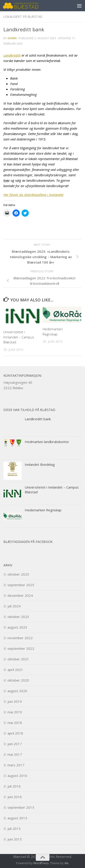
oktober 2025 (18, 574)
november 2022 (20, 638)
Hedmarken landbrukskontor (47, 442)
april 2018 (15, 733)
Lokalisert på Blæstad (23, 17)
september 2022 (21, 648)
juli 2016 (14, 786)
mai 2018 (15, 723)
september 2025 (21, 585)
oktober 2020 (18, 680)
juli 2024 (14, 606)
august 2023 (17, 627)
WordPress (41, 863)
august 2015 (17, 818)
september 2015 (21, 807)
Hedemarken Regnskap (43, 510)
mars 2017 (16, 765)
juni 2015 (15, 839)
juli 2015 (14, 829)
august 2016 (17, 776)
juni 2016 (15, 797)
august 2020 (17, 691)
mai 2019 (15, 712)
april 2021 (15, 670)
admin (12, 38)
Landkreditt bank (38, 419)
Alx (66, 863)
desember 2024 (20, 595)
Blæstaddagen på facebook (28, 542)
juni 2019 (15, 701)
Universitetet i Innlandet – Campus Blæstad (19, 337)
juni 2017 (15, 744)
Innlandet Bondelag (40, 464)
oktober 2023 (18, 617)
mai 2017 (15, 754)
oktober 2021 (18, 659)
